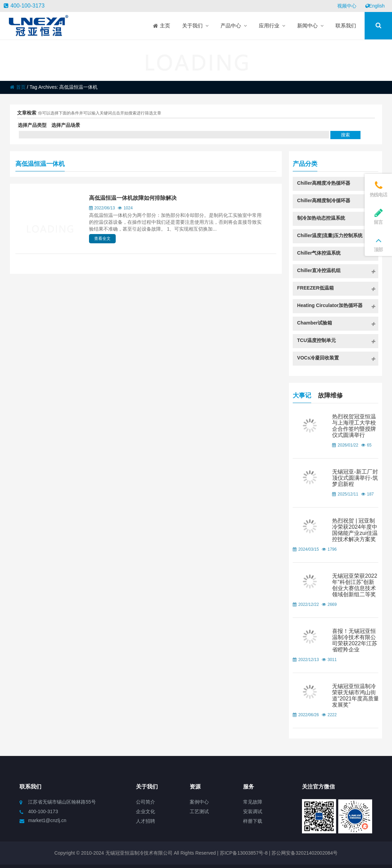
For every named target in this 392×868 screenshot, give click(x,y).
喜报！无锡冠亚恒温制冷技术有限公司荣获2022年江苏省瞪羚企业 (355, 640)
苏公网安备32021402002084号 (305, 853)
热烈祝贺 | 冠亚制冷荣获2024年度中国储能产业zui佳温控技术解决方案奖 (355, 530)
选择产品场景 (66, 125)
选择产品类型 (32, 125)
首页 (18, 87)
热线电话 (378, 189)
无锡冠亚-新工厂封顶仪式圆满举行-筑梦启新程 (355, 478)
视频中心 (347, 6)
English (375, 6)
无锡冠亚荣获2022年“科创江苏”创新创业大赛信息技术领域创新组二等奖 (355, 585)
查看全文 (102, 239)
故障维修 (330, 395)
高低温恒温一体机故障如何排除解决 (133, 198)
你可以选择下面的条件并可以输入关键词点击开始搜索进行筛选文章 (100, 113)
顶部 (378, 244)
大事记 (302, 395)
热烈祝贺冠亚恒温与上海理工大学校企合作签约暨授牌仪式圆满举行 (354, 426)
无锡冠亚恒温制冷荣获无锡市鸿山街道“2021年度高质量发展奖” (356, 695)
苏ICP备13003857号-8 (243, 853)
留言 (378, 216)
